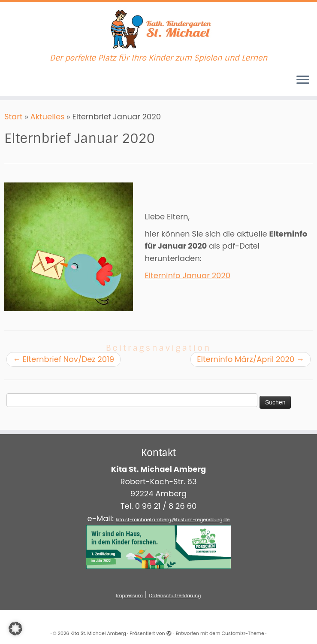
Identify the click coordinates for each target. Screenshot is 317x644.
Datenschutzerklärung (175, 595)
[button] (15, 629)
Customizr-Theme (243, 633)
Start (14, 117)
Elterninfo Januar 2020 (187, 275)
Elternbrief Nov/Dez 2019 (63, 359)
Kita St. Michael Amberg (98, 633)
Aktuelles (48, 117)
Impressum (129, 595)
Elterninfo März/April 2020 (251, 359)
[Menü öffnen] (303, 80)
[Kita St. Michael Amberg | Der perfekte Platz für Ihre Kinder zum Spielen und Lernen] (158, 28)
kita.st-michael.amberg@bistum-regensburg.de (173, 519)
